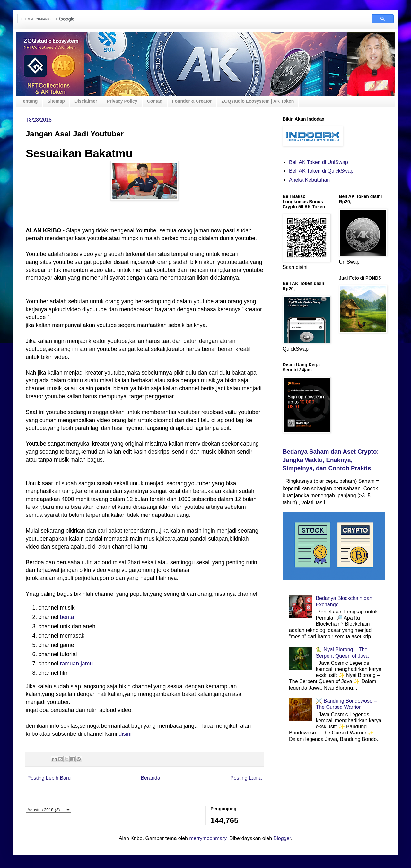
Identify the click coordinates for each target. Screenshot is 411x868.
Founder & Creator (192, 101)
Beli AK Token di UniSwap (319, 162)
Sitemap (56, 101)
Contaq (155, 101)
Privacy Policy (122, 101)
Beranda (150, 778)
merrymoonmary (208, 838)
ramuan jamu (77, 664)
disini (125, 734)
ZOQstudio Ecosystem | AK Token (258, 101)
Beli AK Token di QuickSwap (321, 171)
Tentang (29, 101)
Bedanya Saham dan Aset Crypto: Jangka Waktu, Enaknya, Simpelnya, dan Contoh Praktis (331, 460)
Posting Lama (246, 778)
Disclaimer (86, 101)
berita (67, 617)
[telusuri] (192, 19)
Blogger (282, 838)
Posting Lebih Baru (49, 778)
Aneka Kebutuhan (309, 180)
